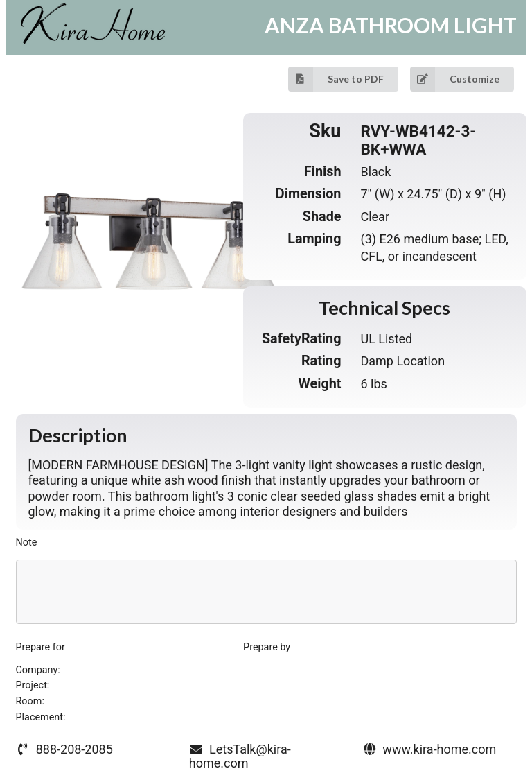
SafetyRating (302, 339)
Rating (321, 361)
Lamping (314, 239)
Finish (323, 172)
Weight (319, 384)
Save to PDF (336, 79)
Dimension (309, 194)
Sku (325, 132)
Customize (455, 79)
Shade (322, 217)
